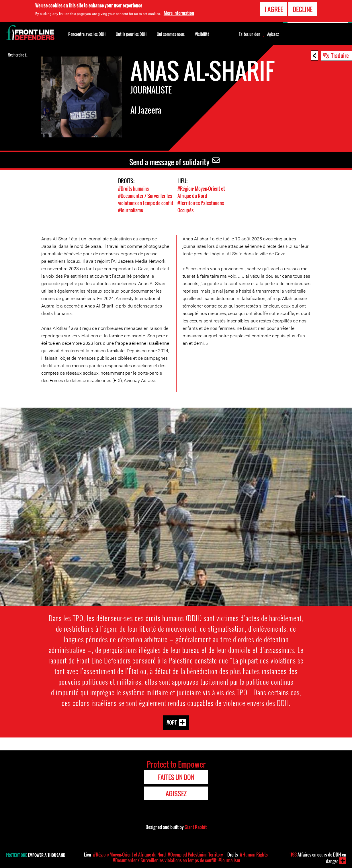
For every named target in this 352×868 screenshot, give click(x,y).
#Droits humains (133, 189)
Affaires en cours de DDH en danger (318, 858)
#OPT (172, 722)
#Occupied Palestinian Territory (195, 855)
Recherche (18, 54)
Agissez (273, 34)
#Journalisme (131, 210)
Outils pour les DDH (131, 34)
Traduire (340, 55)
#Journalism (229, 860)
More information (179, 12)
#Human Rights (254, 855)
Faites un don (250, 34)
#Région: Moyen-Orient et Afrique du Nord (201, 192)
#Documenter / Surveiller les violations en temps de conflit (146, 199)
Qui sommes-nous (171, 34)
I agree (274, 9)
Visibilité (202, 34)
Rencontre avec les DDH (87, 34)
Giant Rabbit (196, 827)
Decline (303, 9)
